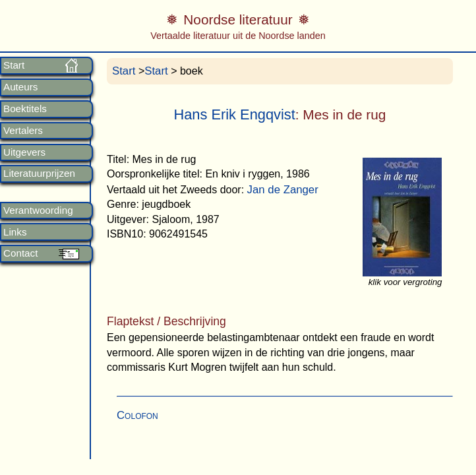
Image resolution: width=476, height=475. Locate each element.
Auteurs (20, 87)
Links (15, 232)
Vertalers (23, 131)
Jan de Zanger (283, 190)
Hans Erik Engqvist (234, 114)
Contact (20, 253)
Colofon (137, 415)
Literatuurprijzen (39, 174)
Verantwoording (38, 210)
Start (14, 65)
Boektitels (25, 109)
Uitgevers (24, 152)
